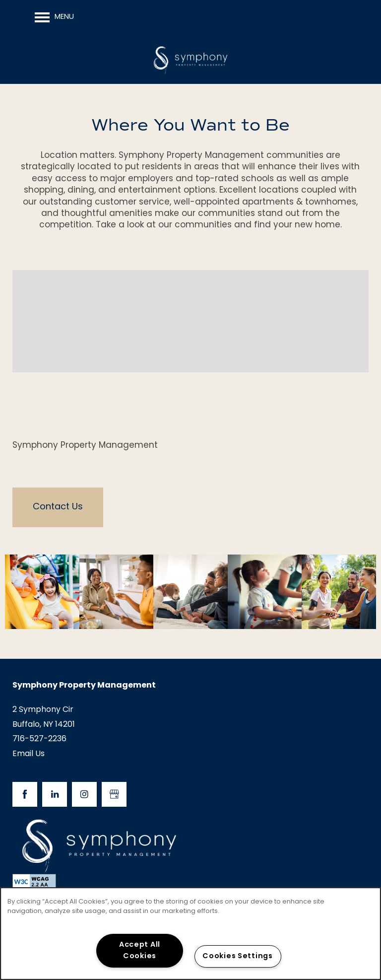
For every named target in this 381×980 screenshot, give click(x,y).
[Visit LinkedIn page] (55, 794)
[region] (190, 934)
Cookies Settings (238, 956)
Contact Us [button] (58, 507)
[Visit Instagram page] (84, 794)
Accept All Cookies (140, 951)
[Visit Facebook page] (25, 794)
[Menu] (54, 17)
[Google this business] (114, 794)
